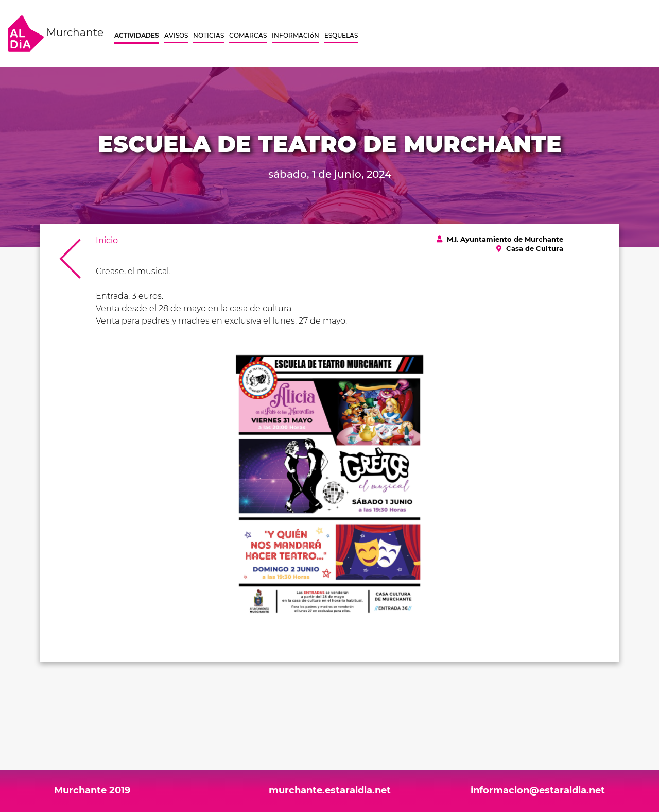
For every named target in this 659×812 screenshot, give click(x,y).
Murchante (56, 33)
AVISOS (176, 35)
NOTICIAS (209, 35)
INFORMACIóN (296, 35)
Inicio (107, 240)
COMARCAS (248, 35)
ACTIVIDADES (137, 35)
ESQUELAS (341, 35)
